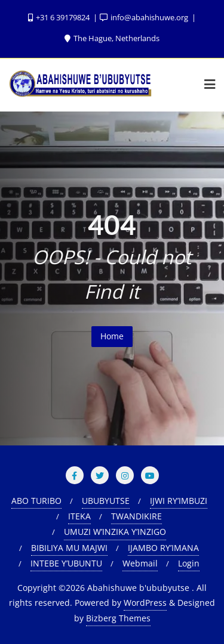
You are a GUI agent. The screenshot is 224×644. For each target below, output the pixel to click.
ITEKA (79, 516)
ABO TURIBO (36, 501)
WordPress (145, 603)
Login (189, 563)
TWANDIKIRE (136, 516)
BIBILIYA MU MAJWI (69, 548)
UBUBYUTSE (106, 501)
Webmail (140, 563)
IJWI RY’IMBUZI (179, 501)
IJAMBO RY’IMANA (163, 548)
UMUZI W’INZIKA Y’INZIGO (115, 532)
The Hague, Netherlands (112, 38)
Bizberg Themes (118, 618)
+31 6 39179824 (60, 17)
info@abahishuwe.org (145, 17)
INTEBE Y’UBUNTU (66, 563)
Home (112, 336)
